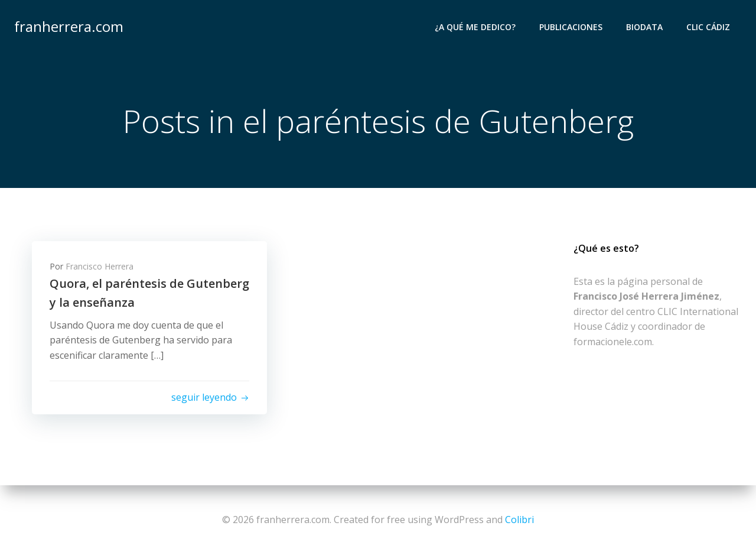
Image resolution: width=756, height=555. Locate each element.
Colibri (519, 520)
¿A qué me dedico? (475, 27)
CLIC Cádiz (708, 27)
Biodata (644, 27)
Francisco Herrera (100, 266)
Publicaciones (571, 27)
